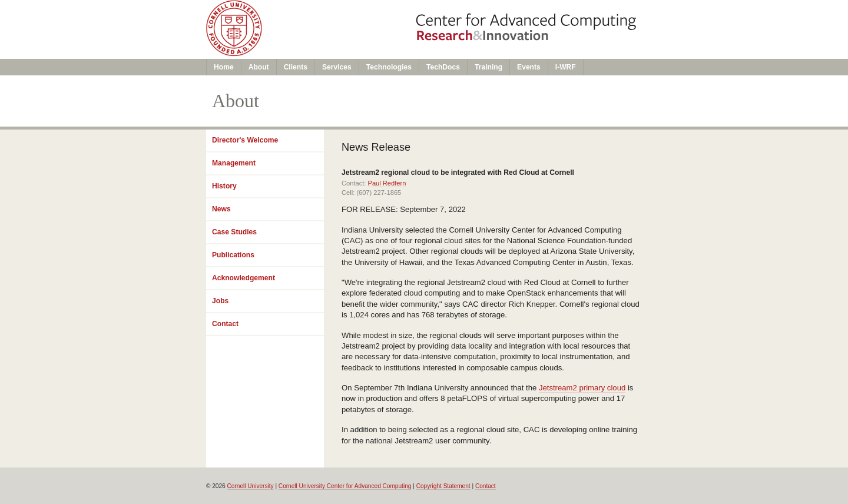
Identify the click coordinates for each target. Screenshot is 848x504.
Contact (225, 324)
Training (488, 67)
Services (337, 67)
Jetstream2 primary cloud (582, 388)
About (259, 67)
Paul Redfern (387, 183)
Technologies (389, 67)
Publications (233, 255)
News (221, 209)
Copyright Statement (443, 486)
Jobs (220, 301)
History (224, 186)
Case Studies (234, 232)
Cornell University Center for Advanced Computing (345, 486)
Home (224, 67)
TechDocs (443, 67)
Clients (296, 67)
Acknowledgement (244, 278)
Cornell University (251, 486)
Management (234, 163)
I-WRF (566, 67)
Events (529, 67)
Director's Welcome (245, 140)
